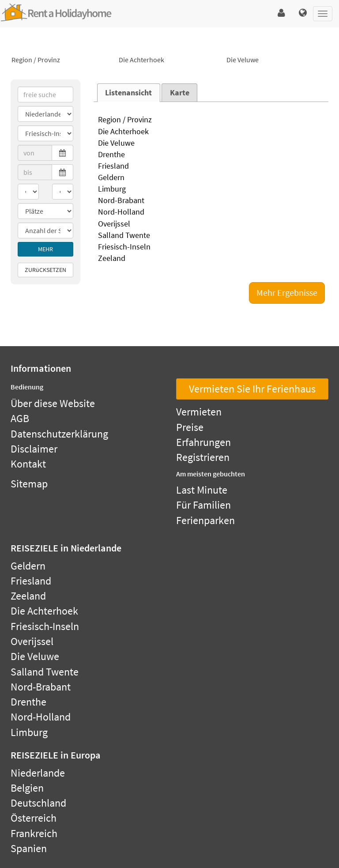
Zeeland (211, 259)
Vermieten (199, 412)
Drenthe (211, 155)
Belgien (27, 788)
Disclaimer (34, 449)
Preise (190, 427)
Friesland (211, 166)
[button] (281, 13)
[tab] (129, 93)
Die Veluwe (277, 60)
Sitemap (29, 484)
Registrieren (203, 457)
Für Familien (203, 505)
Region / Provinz (62, 60)
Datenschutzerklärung (59, 434)
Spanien (29, 848)
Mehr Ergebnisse (287, 292)
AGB (20, 418)
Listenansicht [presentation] (128, 93)
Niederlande (38, 773)
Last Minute (202, 490)
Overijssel (211, 224)
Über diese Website (53, 403)
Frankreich (34, 833)
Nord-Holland (211, 212)
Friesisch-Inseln (211, 247)
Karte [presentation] (180, 93)
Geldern (211, 178)
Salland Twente (211, 236)
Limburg (211, 189)
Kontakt (28, 464)
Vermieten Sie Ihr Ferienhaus (252, 389)
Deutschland (38, 803)
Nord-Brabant (211, 201)
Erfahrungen (203, 442)
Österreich (34, 818)
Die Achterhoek (169, 60)
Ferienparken (205, 520)
